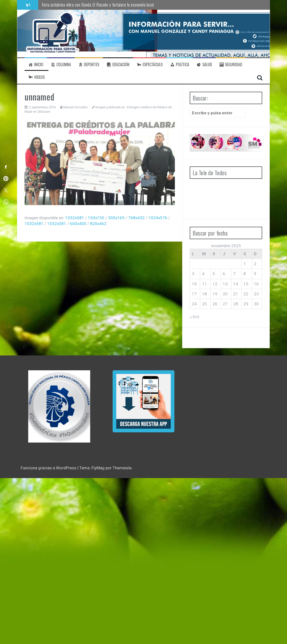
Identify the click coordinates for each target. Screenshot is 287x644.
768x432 (136, 218)
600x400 (78, 224)
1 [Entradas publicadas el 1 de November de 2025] (245, 264)
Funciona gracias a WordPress (49, 468)
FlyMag (98, 468)
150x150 (96, 218)
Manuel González (75, 107)
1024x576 (158, 218)
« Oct (194, 317)
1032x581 (75, 218)
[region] (59, 406)
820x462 (98, 224)
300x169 (116, 218)
